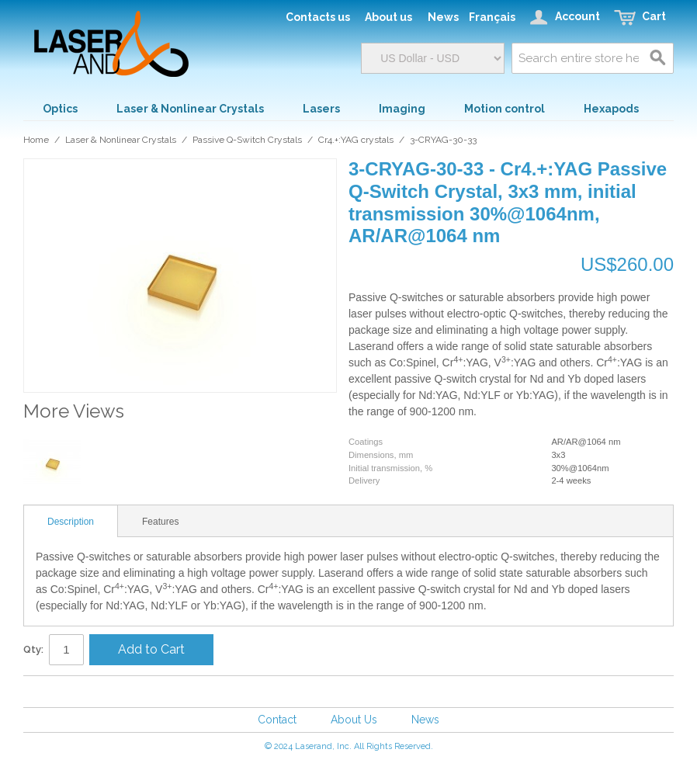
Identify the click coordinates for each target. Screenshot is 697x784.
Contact (277, 720)
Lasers (321, 109)
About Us (354, 720)
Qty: (33, 649)
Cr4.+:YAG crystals (356, 140)
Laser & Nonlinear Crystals (190, 109)
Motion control (505, 109)
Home (36, 140)
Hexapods (611, 109)
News (425, 720)
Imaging (402, 109)
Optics (60, 109)
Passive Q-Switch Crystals (247, 140)
